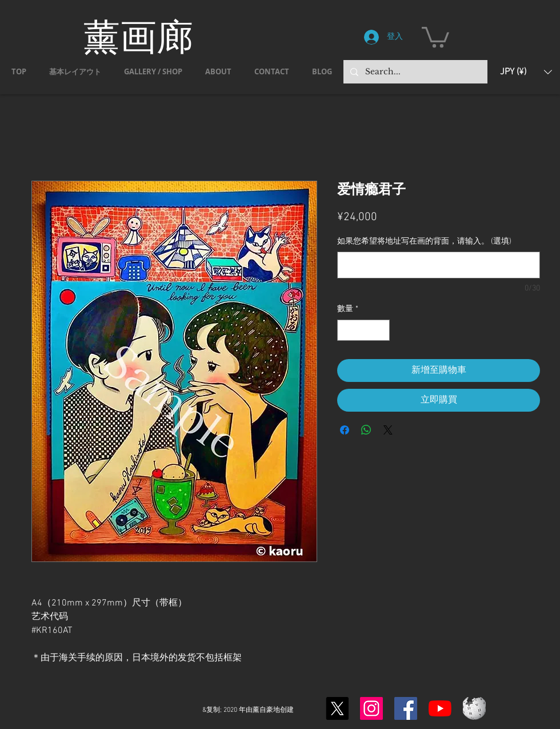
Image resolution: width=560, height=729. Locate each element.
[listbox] (526, 72)
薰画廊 (138, 36)
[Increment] (381, 330)
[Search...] (414, 72)
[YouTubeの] (440, 708)
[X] (337, 708)
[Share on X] (388, 430)
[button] (435, 36)
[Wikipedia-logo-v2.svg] (474, 708)
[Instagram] (371, 708)
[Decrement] (346, 330)
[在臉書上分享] (345, 430)
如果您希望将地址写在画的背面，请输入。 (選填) (424, 242)
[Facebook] (406, 708)
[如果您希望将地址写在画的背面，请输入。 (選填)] (439, 265)
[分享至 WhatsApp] (366, 430)
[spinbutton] (363, 330)
